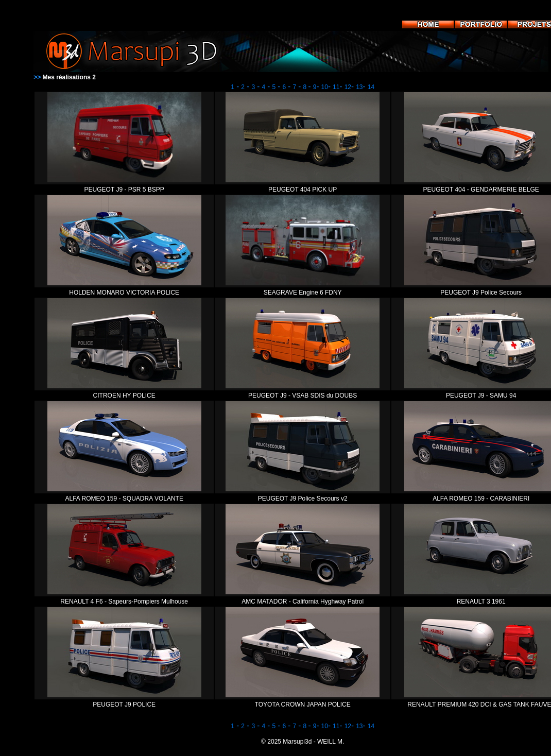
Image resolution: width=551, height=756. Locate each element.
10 (325, 87)
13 (359, 87)
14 (371, 87)
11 (336, 87)
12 (348, 87)
